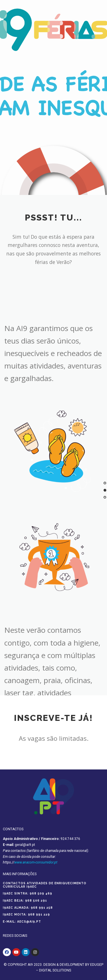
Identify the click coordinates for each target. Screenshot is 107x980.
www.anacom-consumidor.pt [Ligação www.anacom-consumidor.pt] (36, 862)
